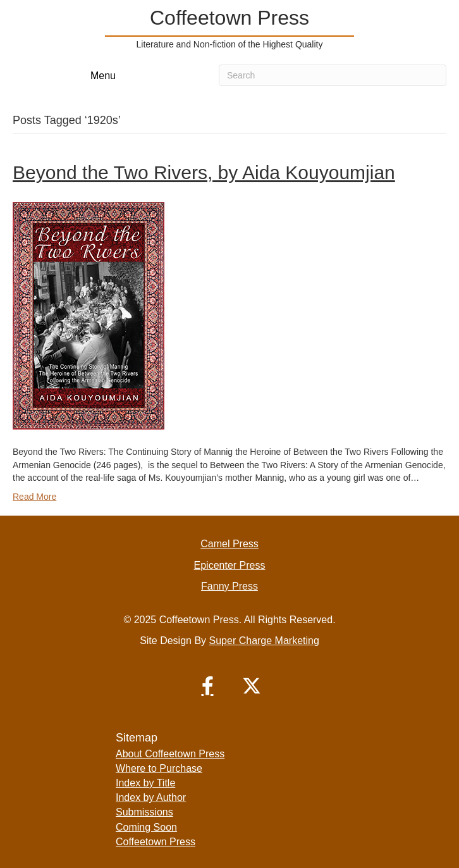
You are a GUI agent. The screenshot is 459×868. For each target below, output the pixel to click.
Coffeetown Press (156, 842)
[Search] (333, 75)
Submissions (144, 812)
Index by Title (145, 783)
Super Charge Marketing (264, 641)
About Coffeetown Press (170, 754)
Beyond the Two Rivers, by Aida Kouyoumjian (204, 172)
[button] (207, 686)
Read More (34, 497)
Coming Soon (146, 827)
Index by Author (151, 797)
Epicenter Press (230, 565)
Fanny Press (229, 586)
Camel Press (229, 544)
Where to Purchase (159, 768)
